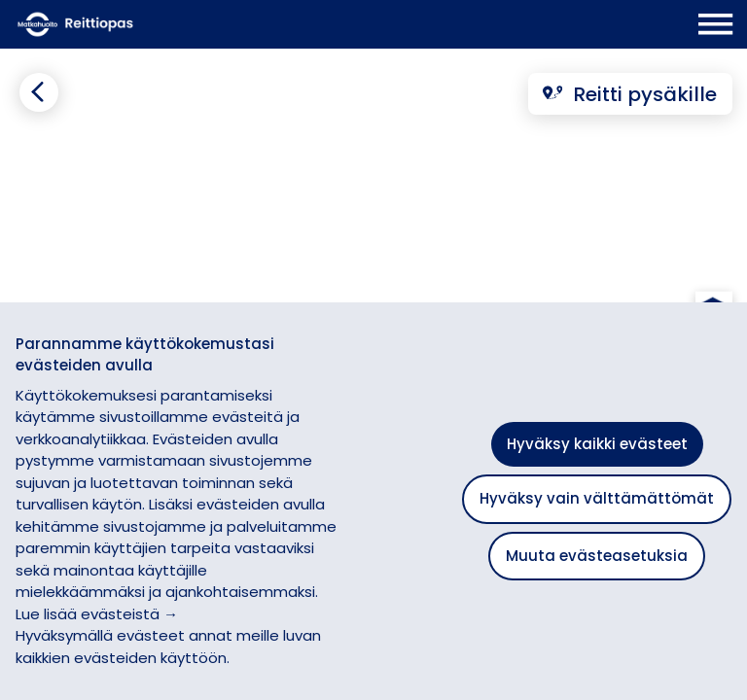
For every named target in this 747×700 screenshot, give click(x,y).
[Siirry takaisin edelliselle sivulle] (39, 92)
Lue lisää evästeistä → (97, 614)
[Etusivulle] (142, 24)
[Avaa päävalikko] (715, 24)
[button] (713, 246)
